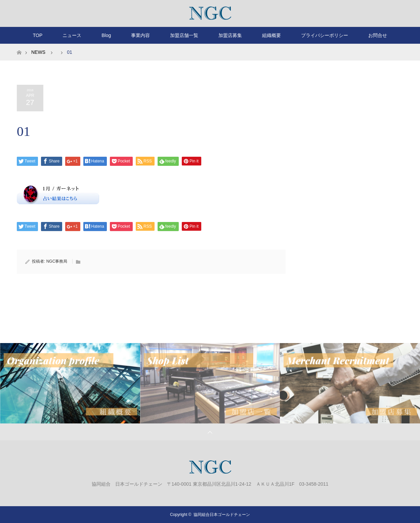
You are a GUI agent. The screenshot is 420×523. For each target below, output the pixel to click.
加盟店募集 (230, 35)
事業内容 (140, 35)
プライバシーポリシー (325, 35)
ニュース (72, 35)
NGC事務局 (57, 261)
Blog (106, 35)
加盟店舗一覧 (184, 35)
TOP (38, 35)
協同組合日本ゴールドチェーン (222, 515)
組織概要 (271, 35)
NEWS (38, 52)
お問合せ (378, 35)
